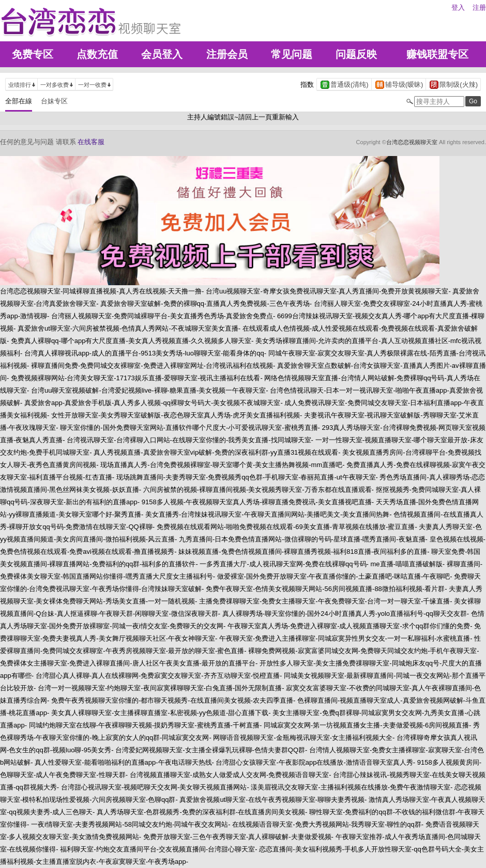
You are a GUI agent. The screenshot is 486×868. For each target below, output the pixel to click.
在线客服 (91, 142)
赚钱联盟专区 (437, 54)
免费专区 (33, 54)
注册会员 (227, 54)
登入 (458, 7)
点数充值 (97, 54)
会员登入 (162, 54)
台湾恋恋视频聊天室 (412, 142)
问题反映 (356, 54)
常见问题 (292, 54)
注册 (479, 7)
